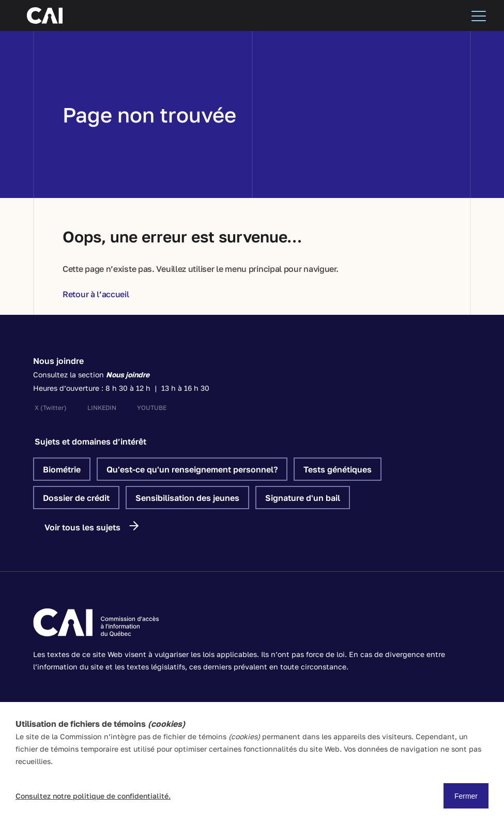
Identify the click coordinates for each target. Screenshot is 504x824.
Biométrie (62, 469)
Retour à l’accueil (96, 294)
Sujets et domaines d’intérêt (90, 441)
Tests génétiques (338, 469)
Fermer (466, 796)
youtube (152, 408)
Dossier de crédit (76, 498)
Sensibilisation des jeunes (187, 498)
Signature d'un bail (303, 498)
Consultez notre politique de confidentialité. (93, 796)
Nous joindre (58, 361)
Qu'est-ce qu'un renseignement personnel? (192, 469)
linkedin (102, 408)
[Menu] (479, 16)
